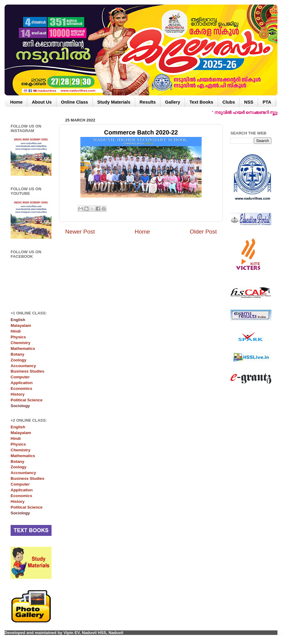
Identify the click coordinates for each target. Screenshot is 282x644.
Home (16, 102)
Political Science (27, 400)
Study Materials (114, 102)
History (18, 394)
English (18, 427)
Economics (21, 388)
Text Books (201, 102)
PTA (267, 102)
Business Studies (27, 371)
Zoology (18, 360)
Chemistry (20, 343)
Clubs (229, 102)
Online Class (74, 102)
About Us (42, 102)
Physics (18, 337)
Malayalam (21, 325)
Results (148, 102)
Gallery (173, 102)
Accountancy (23, 366)
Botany (17, 354)
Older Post (203, 232)
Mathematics (23, 349)
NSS (249, 102)
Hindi (16, 331)
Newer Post (80, 232)
